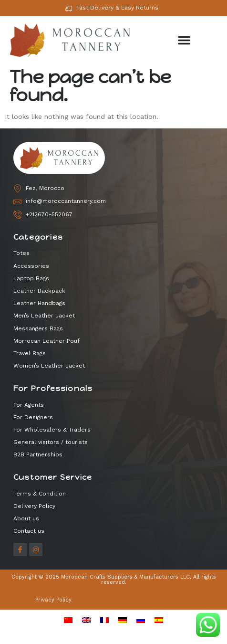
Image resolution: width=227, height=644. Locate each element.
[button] (184, 40)
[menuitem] (68, 620)
